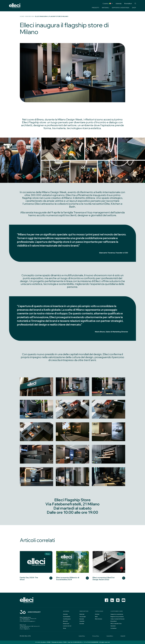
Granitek (82, 621)
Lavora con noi (67, 626)
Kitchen (97, 614)
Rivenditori (128, 3)
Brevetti (65, 621)
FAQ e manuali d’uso (116, 624)
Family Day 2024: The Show (29, 579)
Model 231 (123, 636)
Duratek (82, 624)
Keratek (82, 619)
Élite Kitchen (99, 619)
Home (22, 16)
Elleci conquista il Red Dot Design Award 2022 (104, 579)
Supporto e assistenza (121, 8)
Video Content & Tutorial (117, 619)
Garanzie (113, 626)
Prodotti (95, 8)
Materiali (105, 8)
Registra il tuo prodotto (117, 617)
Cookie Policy (82, 636)
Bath (96, 617)
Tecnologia (83, 617)
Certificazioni (67, 619)
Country (107, 3)
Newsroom (30, 16)
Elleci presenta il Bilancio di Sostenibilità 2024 (68, 579)
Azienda (119, 3)
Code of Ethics (110, 636)
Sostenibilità (67, 617)
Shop (134, 8)
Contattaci (114, 628)
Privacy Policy (96, 636)
